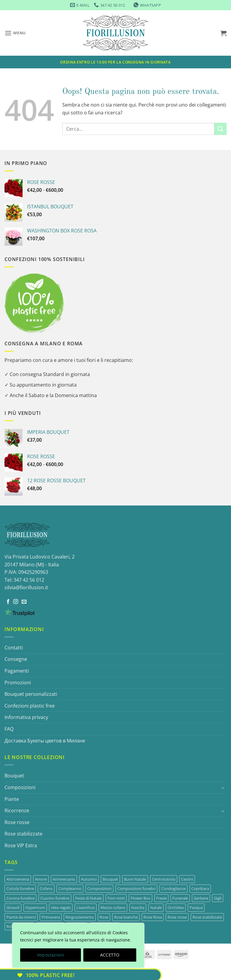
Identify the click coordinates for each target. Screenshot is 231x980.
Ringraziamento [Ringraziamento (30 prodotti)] (80, 917)
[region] (78, 945)
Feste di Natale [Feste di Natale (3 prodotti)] (88, 898)
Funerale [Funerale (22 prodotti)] (180, 898)
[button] (15, 33)
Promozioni (18, 683)
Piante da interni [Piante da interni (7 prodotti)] (21, 917)
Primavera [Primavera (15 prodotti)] (51, 917)
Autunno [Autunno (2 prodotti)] (89, 879)
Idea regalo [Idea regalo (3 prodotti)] (61, 907)
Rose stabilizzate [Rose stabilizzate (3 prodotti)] (207, 917)
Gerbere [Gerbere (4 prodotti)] (201, 898)
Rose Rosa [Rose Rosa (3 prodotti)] (153, 917)
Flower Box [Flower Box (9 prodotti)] (140, 898)
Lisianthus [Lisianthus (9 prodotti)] (86, 907)
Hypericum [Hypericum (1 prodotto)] (35, 907)
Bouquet (14, 776)
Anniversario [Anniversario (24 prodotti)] (64, 879)
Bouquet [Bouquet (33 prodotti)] (110, 879)
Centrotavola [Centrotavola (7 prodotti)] (164, 879)
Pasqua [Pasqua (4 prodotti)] (196, 907)
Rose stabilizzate (23, 834)
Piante (12, 799)
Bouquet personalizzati (31, 694)
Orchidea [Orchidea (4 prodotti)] (176, 907)
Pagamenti (17, 671)
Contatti (14, 648)
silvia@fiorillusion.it (26, 587)
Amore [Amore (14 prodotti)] (41, 879)
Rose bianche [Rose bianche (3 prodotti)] (126, 917)
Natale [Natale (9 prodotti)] (156, 907)
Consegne (16, 659)
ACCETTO (110, 955)
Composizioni (20, 787)
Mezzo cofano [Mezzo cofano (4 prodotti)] (113, 907)
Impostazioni (51, 955)
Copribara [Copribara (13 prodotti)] (200, 888)
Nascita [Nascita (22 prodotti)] (138, 907)
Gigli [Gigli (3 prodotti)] (218, 898)
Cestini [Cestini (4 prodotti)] (187, 879)
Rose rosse (17, 822)
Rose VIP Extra (21, 845)
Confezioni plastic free (30, 706)
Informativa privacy (26, 717)
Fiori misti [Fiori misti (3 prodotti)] (116, 898)
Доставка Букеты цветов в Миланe (45, 741)
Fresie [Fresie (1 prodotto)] (161, 898)
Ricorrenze (17, 810)
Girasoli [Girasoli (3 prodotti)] (13, 907)
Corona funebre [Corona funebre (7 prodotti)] (20, 898)
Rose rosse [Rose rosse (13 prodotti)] (177, 917)
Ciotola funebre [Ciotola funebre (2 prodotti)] (20, 888)
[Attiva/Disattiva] (223, 788)
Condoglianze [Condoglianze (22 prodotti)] (173, 888)
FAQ (9, 729)
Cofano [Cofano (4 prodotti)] (46, 888)
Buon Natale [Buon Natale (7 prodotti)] (135, 879)
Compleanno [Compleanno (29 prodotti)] (70, 888)
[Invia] (220, 129)
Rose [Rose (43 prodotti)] (104, 917)
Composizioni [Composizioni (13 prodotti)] (99, 888)
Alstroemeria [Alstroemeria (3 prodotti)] (18, 879)
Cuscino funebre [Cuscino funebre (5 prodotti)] (55, 898)
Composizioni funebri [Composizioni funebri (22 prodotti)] (136, 888)
